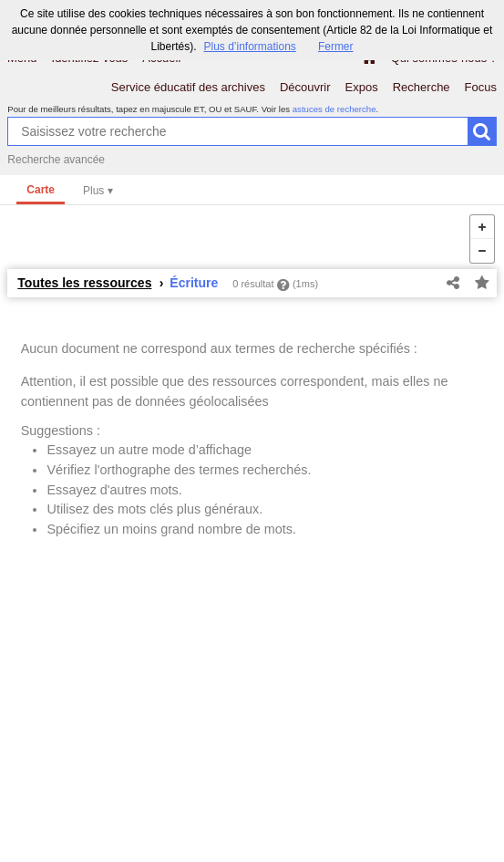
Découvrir (305, 87)
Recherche (422, 87)
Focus (481, 87)
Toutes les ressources (84, 283)
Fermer (336, 47)
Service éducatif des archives (188, 87)
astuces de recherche (334, 109)
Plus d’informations (249, 47)
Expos (362, 87)
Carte (41, 190)
